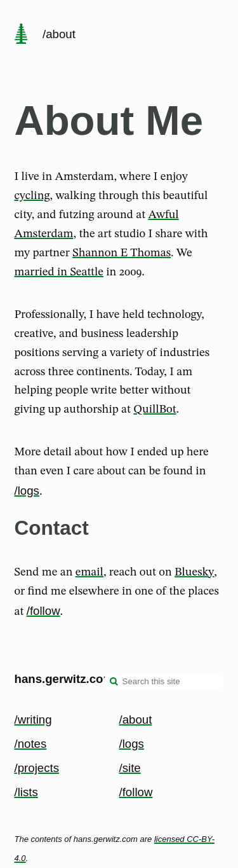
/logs (27, 491)
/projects (37, 768)
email (89, 572)
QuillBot (155, 410)
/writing (33, 720)
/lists (26, 792)
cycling (32, 196)
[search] (114, 683)
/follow (43, 611)
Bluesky (194, 572)
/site (130, 768)
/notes (31, 744)
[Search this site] (164, 682)
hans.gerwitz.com (64, 679)
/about (136, 720)
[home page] (21, 35)
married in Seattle (59, 272)
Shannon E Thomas (122, 253)
